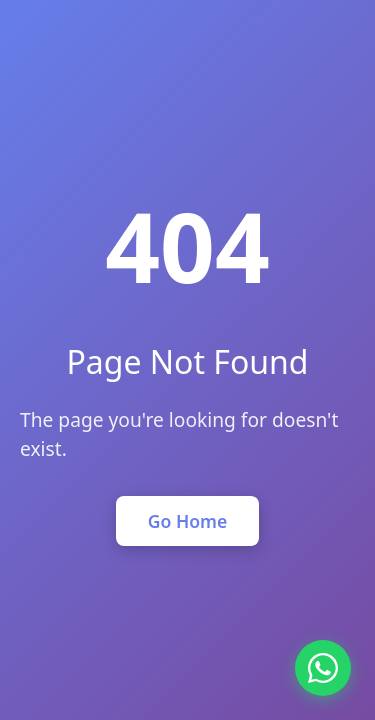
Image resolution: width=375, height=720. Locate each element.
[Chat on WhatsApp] (323, 668)
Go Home (188, 521)
